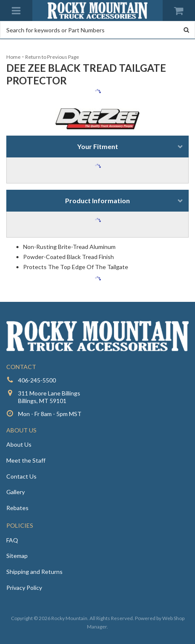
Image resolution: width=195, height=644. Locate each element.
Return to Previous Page (52, 57)
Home (13, 57)
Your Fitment (98, 146)
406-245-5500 (37, 380)
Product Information (97, 200)
